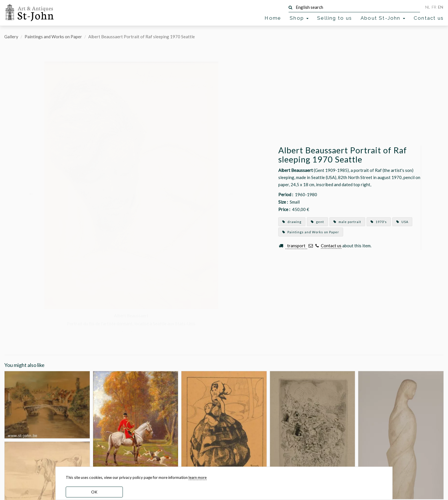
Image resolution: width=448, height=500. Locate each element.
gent (317, 222)
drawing (292, 222)
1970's (379, 222)
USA (402, 222)
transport (296, 246)
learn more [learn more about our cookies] (198, 477)
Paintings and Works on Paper (53, 37)
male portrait (347, 222)
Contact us (429, 18)
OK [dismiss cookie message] (94, 492)
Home (273, 18)
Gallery (11, 37)
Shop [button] (299, 18)
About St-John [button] (383, 18)
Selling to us (335, 18)
